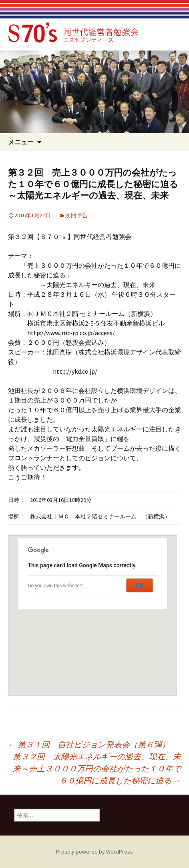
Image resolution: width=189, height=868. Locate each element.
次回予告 (76, 215)
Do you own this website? (55, 586)
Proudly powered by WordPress (94, 852)
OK (139, 585)
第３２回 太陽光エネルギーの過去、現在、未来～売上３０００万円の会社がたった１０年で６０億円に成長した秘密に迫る (97, 768)
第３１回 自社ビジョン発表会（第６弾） (89, 744)
